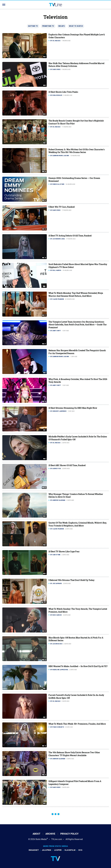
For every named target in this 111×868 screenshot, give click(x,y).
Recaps (62, 26)
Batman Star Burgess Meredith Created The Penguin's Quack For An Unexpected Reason (77, 352)
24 (45, 200)
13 (45, 775)
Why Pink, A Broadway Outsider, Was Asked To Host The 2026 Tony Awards (78, 381)
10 (45, 172)
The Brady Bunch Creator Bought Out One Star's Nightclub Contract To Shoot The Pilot (76, 122)
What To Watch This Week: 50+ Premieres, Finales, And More (77, 724)
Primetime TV (48, 26)
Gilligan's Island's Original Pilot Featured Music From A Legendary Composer (75, 783)
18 (45, 258)
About (36, 834)
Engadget (34, 850)
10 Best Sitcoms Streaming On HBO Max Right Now (73, 408)
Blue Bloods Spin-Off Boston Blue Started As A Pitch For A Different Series (76, 639)
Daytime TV (33, 26)
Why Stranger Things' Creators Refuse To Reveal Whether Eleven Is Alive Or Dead (76, 496)
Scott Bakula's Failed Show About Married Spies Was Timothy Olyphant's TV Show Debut (78, 266)
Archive (50, 834)
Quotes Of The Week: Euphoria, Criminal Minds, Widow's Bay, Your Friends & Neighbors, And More (78, 524)
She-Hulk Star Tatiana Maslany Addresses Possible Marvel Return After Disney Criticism (76, 65)
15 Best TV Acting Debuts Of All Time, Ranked (70, 236)
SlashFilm (70, 850)
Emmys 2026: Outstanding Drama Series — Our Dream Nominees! (74, 180)
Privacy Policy (69, 834)
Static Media (41, 839)
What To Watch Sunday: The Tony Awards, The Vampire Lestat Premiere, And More (78, 610)
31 (45, 344)
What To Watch (76, 26)
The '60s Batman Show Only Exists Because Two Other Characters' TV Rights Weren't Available (74, 754)
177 (45, 602)
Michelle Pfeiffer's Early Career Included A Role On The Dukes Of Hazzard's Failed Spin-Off (78, 438)
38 (45, 401)
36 (45, 229)
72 (45, 660)
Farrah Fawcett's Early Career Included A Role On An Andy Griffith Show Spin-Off (76, 696)
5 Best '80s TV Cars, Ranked (62, 207)
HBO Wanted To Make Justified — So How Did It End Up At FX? (78, 666)
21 (45, 315)
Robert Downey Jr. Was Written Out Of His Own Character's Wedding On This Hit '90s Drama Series (77, 151)
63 (45, 487)
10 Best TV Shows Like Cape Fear (64, 551)
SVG (80, 850)
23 (45, 631)
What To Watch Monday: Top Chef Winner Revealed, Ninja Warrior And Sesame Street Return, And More (76, 294)
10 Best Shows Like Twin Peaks (63, 92)
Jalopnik (46, 850)
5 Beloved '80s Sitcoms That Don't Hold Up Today (71, 580)
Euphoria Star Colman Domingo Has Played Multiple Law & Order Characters (77, 36)
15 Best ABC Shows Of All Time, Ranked (67, 465)
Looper (58, 850)
